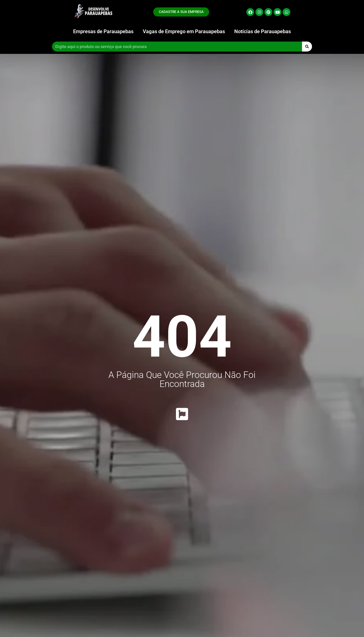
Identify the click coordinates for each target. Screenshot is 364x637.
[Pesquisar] (307, 47)
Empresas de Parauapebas (103, 31)
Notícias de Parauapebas (263, 31)
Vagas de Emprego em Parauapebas (184, 31)
